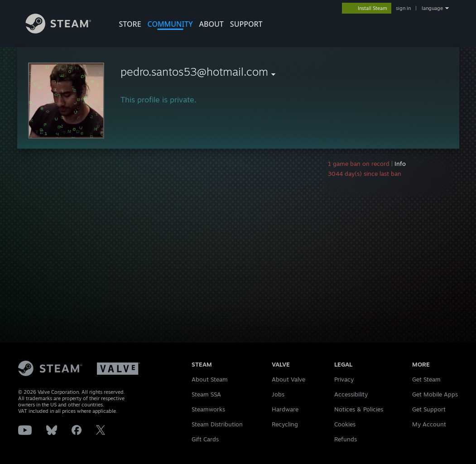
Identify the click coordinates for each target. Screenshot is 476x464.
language (432, 8)
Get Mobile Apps (435, 394)
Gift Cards (205, 439)
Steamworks (208, 409)
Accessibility (351, 394)
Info (400, 164)
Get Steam (426, 379)
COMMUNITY (170, 24)
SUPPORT (246, 24)
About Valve (288, 379)
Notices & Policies (359, 409)
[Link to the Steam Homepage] (65, 31)
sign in (403, 8)
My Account (429, 424)
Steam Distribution (217, 424)
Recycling (285, 424)
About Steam (210, 379)
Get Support (429, 409)
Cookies (345, 424)
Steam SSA (206, 394)
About (212, 24)
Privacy (344, 379)
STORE (130, 24)
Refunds (346, 439)
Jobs (278, 394)
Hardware (285, 409)
